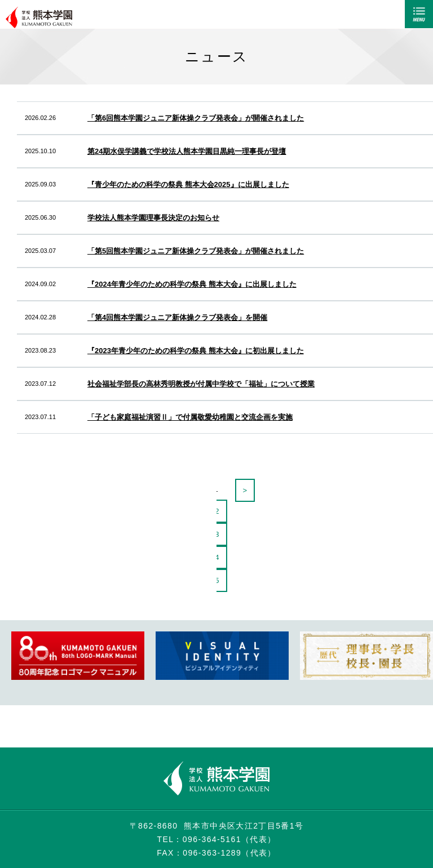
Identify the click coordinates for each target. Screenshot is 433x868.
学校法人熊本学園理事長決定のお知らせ (153, 218)
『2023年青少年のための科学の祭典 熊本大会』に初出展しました (196, 351)
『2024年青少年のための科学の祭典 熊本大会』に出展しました (192, 284)
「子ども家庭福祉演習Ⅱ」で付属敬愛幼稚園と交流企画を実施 (190, 417)
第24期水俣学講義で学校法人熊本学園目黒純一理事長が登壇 (187, 151)
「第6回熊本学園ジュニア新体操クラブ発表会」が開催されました (196, 118)
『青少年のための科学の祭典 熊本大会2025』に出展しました (188, 184)
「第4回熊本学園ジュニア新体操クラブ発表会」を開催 (177, 317)
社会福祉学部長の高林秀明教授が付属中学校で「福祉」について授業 (201, 384)
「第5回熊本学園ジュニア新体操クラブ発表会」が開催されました (196, 251)
